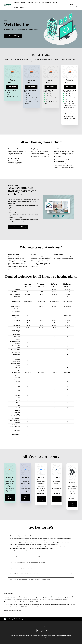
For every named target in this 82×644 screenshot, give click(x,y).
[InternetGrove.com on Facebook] (37, 631)
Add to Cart (12, 87)
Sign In (73, 7)
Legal (29, 637)
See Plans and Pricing (13, 36)
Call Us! (71, 5)
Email (54, 3)
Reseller (16, 8)
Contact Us (22, 8)
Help (76, 5)
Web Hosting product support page (26, 551)
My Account (31, 627)
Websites (23, 3)
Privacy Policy (34, 637)
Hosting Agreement (51, 596)
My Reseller (59, 627)
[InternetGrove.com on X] (46, 631)
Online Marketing (46, 3)
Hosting (30, 3)
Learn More (10, 497)
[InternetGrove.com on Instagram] (42, 631)
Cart (26, 627)
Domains (16, 3)
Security (36, 3)
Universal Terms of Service (65, 636)
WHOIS (46, 627)
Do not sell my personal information (47, 637)
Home (22, 627)
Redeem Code (52, 627)
